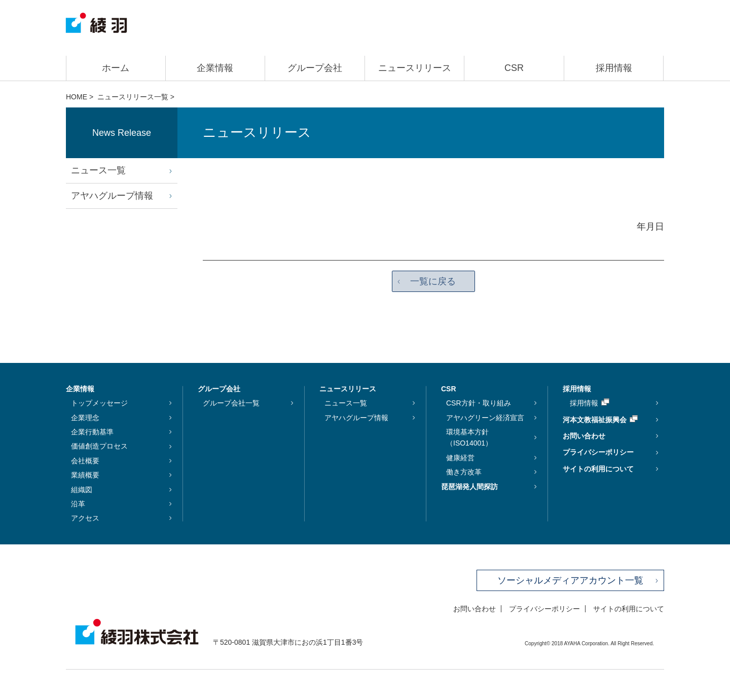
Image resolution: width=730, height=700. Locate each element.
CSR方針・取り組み (479, 403)
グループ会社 (315, 68)
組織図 (82, 490)
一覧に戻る (433, 281)
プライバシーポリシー (598, 453)
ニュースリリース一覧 (133, 97)
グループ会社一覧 (231, 403)
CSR (514, 68)
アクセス (85, 519)
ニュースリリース (415, 68)
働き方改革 (464, 472)
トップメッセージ (99, 403)
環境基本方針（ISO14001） (469, 438)
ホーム (116, 68)
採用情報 (614, 68)
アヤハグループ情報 (112, 196)
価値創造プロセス (99, 447)
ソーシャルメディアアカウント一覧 (570, 580)
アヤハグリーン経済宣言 (485, 418)
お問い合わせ (584, 436)
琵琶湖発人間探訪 (469, 487)
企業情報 (215, 68)
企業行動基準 (92, 432)
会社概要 (85, 461)
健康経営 (460, 458)
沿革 (78, 504)
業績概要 (85, 475)
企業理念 (85, 418)
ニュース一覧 (98, 170)
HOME (77, 97)
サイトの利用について (598, 469)
